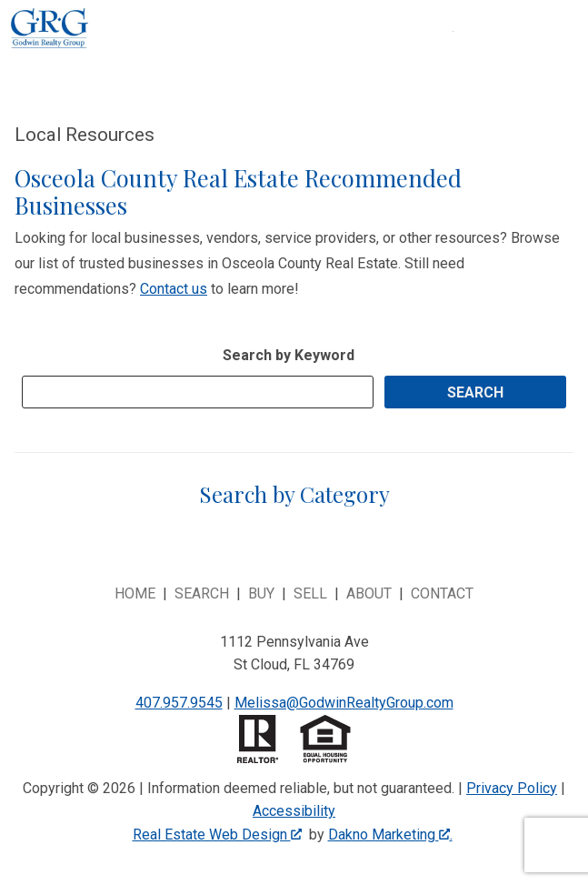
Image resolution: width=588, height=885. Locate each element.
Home (135, 593)
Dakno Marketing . (390, 835)
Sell (310, 593)
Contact (442, 593)
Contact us (174, 289)
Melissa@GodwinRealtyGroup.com (344, 703)
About (369, 593)
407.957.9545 (179, 703)
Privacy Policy (512, 788)
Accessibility (294, 811)
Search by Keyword (289, 355)
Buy (261, 593)
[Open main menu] (475, 54)
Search (202, 593)
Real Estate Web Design (217, 835)
